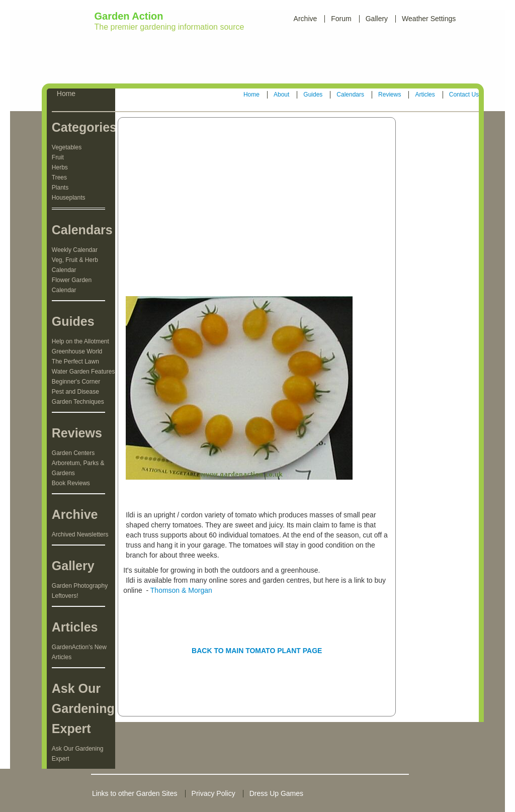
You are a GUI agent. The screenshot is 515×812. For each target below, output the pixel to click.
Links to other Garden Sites (135, 793)
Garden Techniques (78, 402)
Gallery (377, 19)
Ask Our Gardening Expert (78, 754)
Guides (313, 95)
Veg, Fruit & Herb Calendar (75, 265)
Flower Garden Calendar (72, 285)
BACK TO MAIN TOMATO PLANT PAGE (257, 651)
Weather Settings (429, 19)
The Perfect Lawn (75, 362)
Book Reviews (71, 483)
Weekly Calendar (75, 250)
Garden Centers (73, 453)
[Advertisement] (260, 60)
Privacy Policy (213, 793)
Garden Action (128, 16)
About (281, 95)
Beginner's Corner (76, 382)
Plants (60, 188)
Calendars (350, 95)
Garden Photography (80, 586)
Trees (59, 177)
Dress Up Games (276, 793)
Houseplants (69, 198)
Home (251, 95)
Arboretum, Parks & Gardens (78, 468)
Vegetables (67, 147)
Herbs (60, 167)
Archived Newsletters (80, 534)
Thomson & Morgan (181, 590)
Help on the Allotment (80, 341)
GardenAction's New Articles (79, 652)
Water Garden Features (83, 372)
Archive (306, 19)
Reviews (390, 95)
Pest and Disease (75, 392)
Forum (341, 19)
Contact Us (464, 95)
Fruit (58, 157)
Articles (425, 95)
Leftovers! (65, 596)
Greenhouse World (77, 351)
